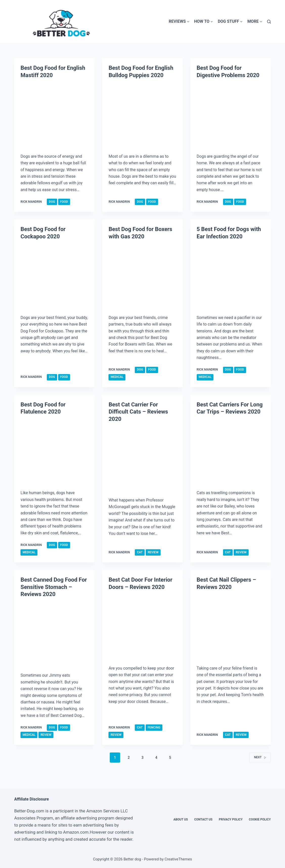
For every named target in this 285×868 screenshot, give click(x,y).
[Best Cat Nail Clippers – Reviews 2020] (231, 627)
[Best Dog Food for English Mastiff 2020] (54, 115)
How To (204, 22)
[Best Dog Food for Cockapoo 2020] (54, 277)
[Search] (269, 22)
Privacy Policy (231, 819)
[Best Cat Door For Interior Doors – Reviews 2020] (142, 627)
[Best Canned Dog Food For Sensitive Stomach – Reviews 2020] (54, 635)
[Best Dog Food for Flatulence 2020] (54, 452)
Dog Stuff (230, 22)
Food (64, 202)
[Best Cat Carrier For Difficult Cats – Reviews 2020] (142, 459)
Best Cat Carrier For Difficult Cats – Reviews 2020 (138, 412)
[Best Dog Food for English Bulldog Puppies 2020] (142, 115)
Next (260, 757)
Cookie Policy (260, 819)
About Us (181, 819)
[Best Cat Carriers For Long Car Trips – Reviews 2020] (231, 452)
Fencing (154, 727)
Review (153, 552)
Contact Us (203, 819)
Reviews (179, 22)
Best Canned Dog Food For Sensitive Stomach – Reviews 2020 (54, 587)
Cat (140, 552)
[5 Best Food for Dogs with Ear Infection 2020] (231, 277)
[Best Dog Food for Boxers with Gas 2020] (142, 277)
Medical (117, 377)
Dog (52, 202)
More (255, 22)
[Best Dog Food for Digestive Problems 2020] (231, 115)
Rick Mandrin (31, 202)
